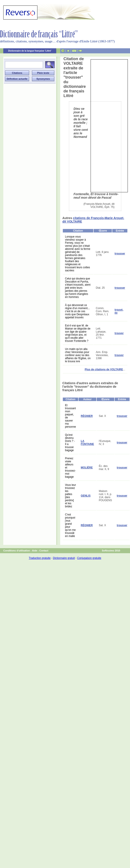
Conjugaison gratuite (89, 558)
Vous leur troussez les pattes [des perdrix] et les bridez (70, 496)
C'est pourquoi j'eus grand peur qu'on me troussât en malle (70, 525)
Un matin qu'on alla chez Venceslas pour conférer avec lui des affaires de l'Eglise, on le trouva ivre (78, 355)
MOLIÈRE (87, 468)
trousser (120, 254)
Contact (44, 551)
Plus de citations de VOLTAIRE (104, 369)
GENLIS (86, 496)
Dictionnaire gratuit (64, 558)
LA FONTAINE (87, 443)
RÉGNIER (87, 416)
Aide (35, 551)
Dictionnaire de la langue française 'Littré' (30, 51)
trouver (119, 333)
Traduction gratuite (40, 558)
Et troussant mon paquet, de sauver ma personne (70, 416)
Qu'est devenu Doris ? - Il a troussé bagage (70, 443)
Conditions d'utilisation (17, 551)
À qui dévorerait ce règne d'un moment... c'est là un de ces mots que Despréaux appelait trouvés (77, 311)
